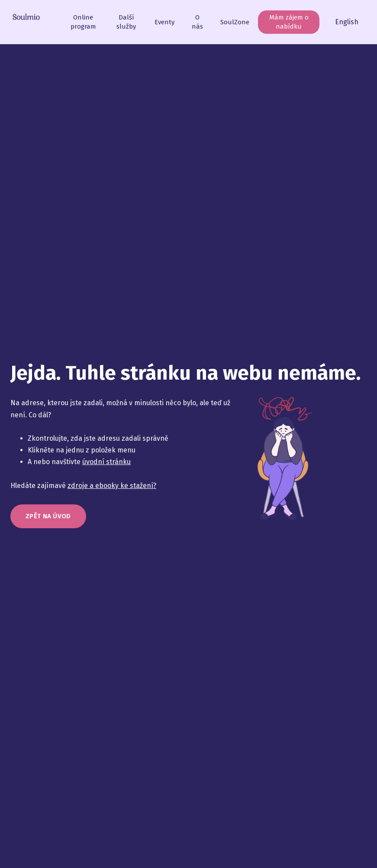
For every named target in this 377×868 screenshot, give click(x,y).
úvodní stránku (106, 467)
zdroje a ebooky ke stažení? (112, 490)
